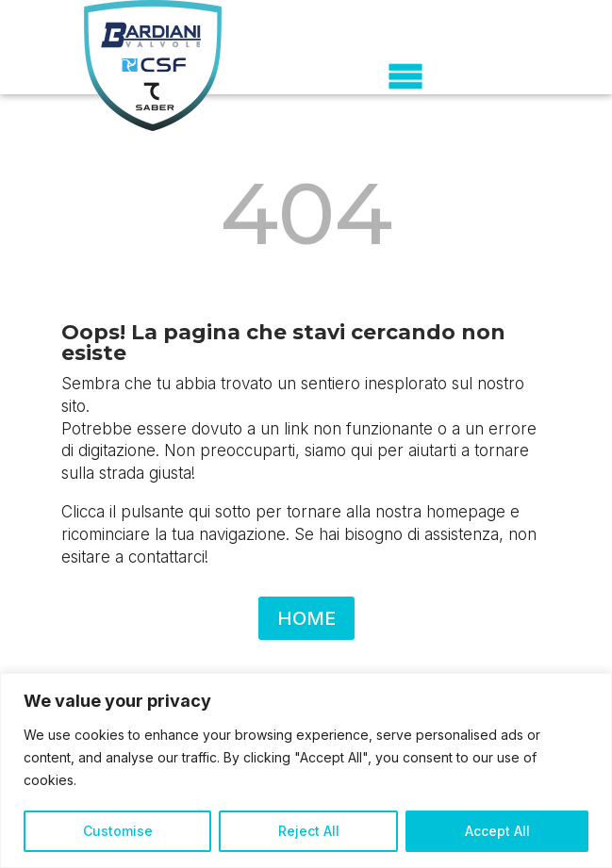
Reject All (309, 831)
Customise (118, 831)
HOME (306, 618)
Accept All (497, 831)
